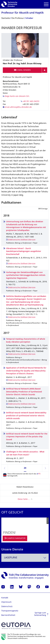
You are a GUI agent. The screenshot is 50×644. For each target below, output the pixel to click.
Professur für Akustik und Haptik (22, 13)
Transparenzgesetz (10, 611)
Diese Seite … (24, 499)
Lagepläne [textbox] (11, 558)
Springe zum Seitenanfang (40, 614)
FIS (39, 474)
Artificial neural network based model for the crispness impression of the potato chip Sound (27, 437)
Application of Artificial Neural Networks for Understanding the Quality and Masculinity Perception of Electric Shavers (26, 371)
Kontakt (5, 598)
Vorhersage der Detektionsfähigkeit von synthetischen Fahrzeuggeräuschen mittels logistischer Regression (26, 275)
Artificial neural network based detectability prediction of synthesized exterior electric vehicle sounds (26, 416)
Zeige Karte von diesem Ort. (17, 96)
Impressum (6, 602)
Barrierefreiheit (8, 615)
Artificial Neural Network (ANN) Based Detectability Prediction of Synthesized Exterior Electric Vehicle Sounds (24, 392)
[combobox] (25, 558)
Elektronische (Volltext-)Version (22, 240)
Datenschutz (7, 607)
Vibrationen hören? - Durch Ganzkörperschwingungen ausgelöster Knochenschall (24, 252)
